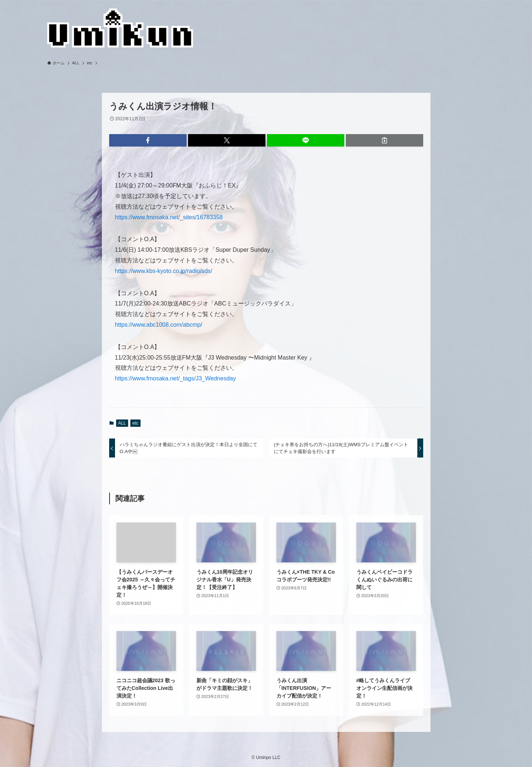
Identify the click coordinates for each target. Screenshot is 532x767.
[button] (148, 140)
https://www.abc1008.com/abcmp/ (159, 325)
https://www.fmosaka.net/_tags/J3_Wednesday (175, 378)
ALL (122, 423)
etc (135, 423)
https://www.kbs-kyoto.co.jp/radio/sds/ (164, 271)
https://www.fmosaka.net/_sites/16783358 (169, 217)
